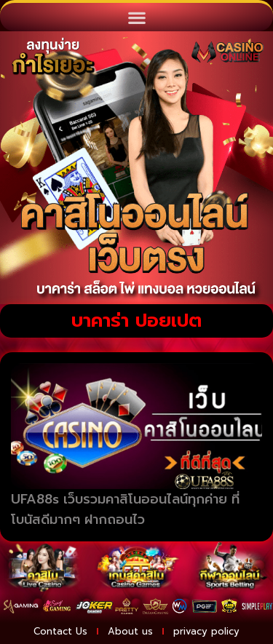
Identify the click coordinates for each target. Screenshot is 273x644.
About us (130, 631)
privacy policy (206, 631)
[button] (136, 17)
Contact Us (60, 631)
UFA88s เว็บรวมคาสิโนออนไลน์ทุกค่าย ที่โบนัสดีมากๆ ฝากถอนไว (125, 510)
